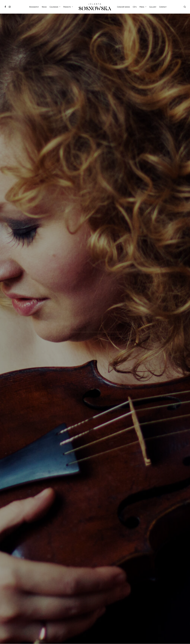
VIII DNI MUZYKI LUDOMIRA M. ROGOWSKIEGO (47, 174)
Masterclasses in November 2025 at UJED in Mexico (40, 565)
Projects (68, 7)
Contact (163, 7)
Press (143, 7)
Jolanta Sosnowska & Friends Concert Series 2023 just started (95, 566)
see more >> (95, 243)
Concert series (123, 7)
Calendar (55, 7)
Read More (40, 585)
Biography (34, 7)
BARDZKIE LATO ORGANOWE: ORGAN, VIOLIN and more (47, 216)
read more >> (105, 458)
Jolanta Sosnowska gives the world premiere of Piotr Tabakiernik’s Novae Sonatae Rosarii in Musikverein (150, 566)
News (44, 7)
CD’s (135, 7)
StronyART (69, 640)
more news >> (95, 613)
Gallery (153, 7)
